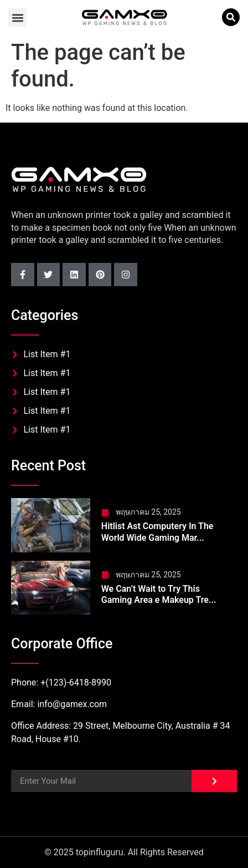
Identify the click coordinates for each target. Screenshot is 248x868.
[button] (17, 17)
